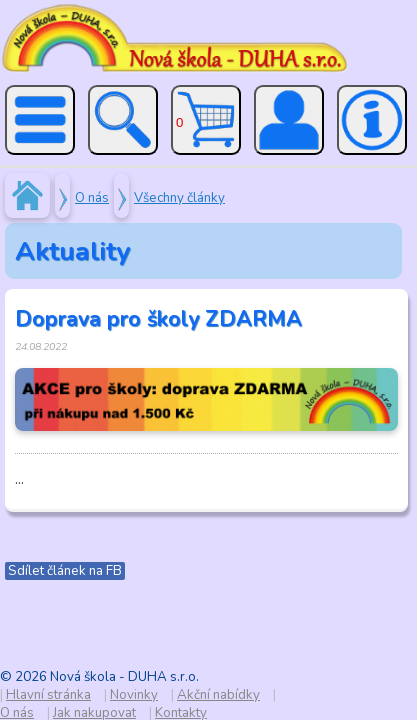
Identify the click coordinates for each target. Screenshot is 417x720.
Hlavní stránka (48, 695)
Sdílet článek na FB (65, 571)
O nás (92, 198)
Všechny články (179, 198)
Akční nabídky (218, 695)
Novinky (134, 695)
